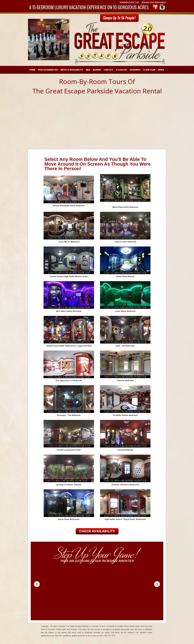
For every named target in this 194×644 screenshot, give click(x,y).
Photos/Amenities (48, 70)
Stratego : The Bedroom (69, 415)
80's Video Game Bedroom (69, 311)
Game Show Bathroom (69, 519)
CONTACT (109, 70)
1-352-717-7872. (109, 636)
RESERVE (97, 70)
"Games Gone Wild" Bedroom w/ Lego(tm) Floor (69, 346)
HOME (32, 70)
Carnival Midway (125, 450)
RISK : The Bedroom (125, 346)
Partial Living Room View (69, 450)
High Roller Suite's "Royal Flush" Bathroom (125, 519)
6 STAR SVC (122, 70)
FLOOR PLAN (149, 70)
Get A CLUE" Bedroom (125, 242)
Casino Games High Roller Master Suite (69, 276)
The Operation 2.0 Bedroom (69, 380)
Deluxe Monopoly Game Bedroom (69, 206)
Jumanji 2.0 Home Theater (69, 485)
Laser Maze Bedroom (125, 311)
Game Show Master (125, 276)
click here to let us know (87, 636)
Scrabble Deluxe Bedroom (125, 415)
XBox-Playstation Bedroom (125, 207)
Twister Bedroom (125, 380)
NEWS (161, 70)
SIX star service (94, 629)
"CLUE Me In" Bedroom (69, 242)
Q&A (88, 70)
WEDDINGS (135, 70)
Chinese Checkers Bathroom (125, 485)
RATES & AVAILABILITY (72, 70)
